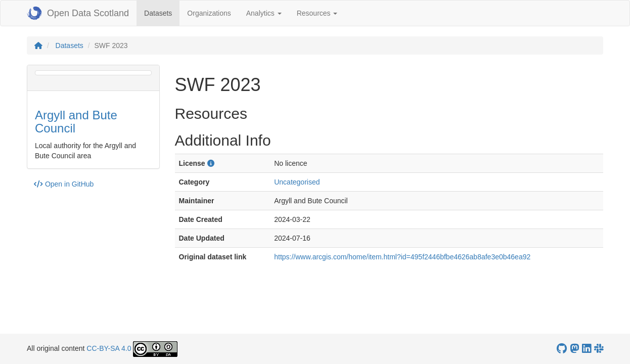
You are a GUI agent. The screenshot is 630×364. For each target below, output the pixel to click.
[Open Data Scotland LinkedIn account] (587, 349)
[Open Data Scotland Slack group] (599, 349)
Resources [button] (317, 13)
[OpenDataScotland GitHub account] (562, 349)
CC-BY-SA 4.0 (109, 348)
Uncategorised (297, 182)
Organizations (209, 13)
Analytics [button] (264, 13)
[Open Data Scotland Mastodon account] (574, 349)
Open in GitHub (64, 184)
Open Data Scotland (78, 13)
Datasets (162, 12)
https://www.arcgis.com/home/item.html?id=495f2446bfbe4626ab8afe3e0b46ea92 (402, 257)
